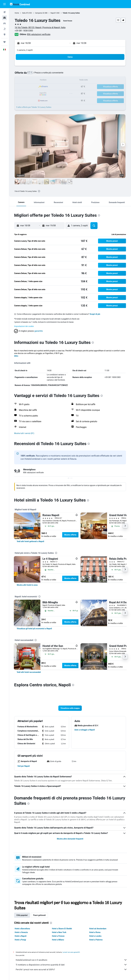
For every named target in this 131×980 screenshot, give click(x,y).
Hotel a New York (59, 932)
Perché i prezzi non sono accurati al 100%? (71, 969)
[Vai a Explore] (4, 34)
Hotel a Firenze (58, 936)
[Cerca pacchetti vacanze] (4, 29)
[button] (4, 4)
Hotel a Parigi (20, 940)
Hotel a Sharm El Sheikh (62, 929)
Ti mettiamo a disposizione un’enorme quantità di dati (71, 965)
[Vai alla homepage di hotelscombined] (20, 4)
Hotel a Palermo (96, 940)
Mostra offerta (70, 535)
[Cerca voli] (4, 12)
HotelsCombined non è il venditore (71, 960)
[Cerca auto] (4, 23)
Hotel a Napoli (21, 936)
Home (17, 13)
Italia (24, 13)
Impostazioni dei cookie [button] (24, 326)
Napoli (53, 13)
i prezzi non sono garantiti (71, 952)
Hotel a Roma (95, 932)
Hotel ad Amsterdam (98, 929)
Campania (39, 13)
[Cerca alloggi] (4, 18)
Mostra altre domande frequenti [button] (70, 839)
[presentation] (39, 191)
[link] (31, 541)
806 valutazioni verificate (39, 34)
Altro (16, 356)
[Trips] (4, 42)
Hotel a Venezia (21, 932)
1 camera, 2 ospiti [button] (25, 50)
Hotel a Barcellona (22, 929)
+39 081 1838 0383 (24, 31)
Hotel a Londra (95, 936)
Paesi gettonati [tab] (39, 915)
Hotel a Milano (58, 940)
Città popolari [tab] (22, 915)
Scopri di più (95, 314)
